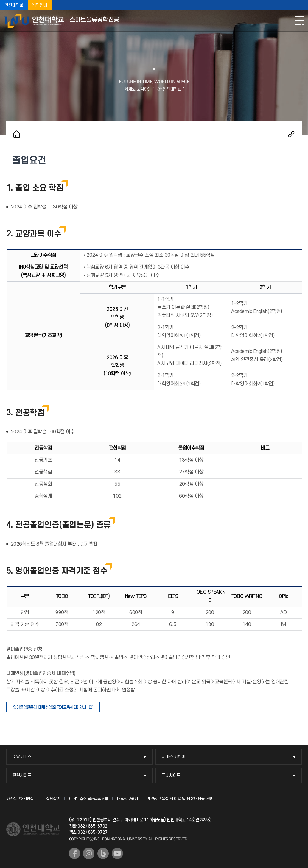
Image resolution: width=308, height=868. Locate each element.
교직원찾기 (52, 799)
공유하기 (291, 134)
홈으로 (17, 134)
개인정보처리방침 (20, 799)
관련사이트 (22, 776)
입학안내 (40, 5)
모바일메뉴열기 (299, 21)
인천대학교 (14, 5)
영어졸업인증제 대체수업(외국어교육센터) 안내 (50, 707)
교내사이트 (171, 776)
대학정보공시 (127, 799)
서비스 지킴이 (174, 757)
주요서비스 (22, 757)
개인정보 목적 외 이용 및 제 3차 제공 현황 (180, 799)
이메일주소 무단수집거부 (88, 799)
